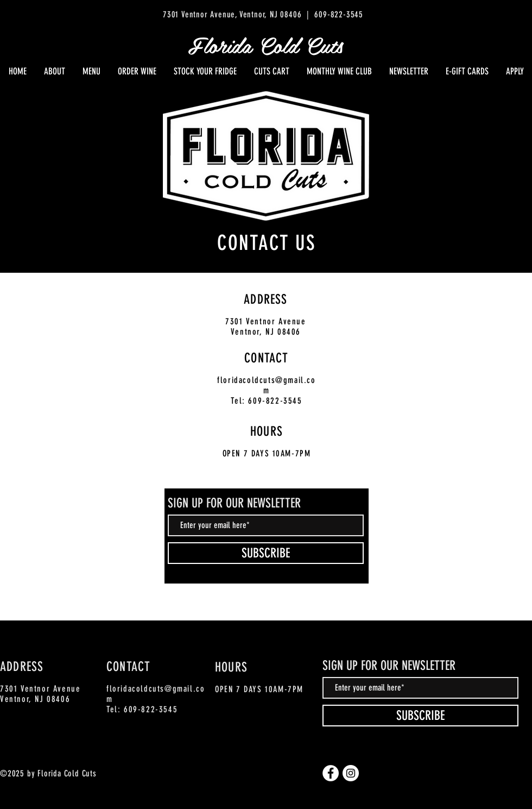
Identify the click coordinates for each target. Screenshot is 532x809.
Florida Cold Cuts (265, 45)
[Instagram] (351, 773)
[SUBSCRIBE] (266, 553)
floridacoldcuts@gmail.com (266, 385)
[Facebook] (331, 773)
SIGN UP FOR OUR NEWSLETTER (234, 503)
